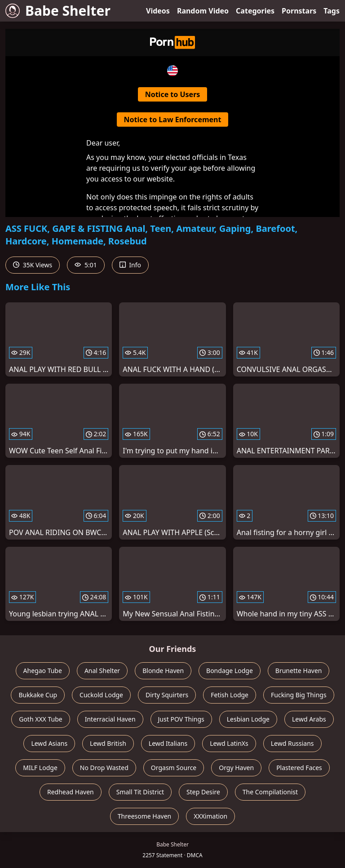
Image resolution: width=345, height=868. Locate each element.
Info (130, 265)
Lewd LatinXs (229, 743)
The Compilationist (270, 792)
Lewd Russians (292, 743)
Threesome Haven (144, 816)
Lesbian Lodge (248, 719)
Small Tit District (140, 792)
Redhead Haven (71, 792)
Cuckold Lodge (101, 695)
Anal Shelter (102, 671)
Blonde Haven (163, 671)
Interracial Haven (110, 719)
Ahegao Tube (43, 671)
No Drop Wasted (104, 768)
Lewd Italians (168, 743)
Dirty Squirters (167, 695)
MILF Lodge (40, 768)
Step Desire (203, 792)
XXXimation (210, 816)
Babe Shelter (58, 11)
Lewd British (108, 743)
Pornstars (299, 11)
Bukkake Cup (38, 695)
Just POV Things (181, 719)
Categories (255, 11)
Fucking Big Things (299, 695)
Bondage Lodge (230, 671)
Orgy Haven (236, 768)
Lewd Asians (49, 743)
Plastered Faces (299, 768)
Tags (332, 11)
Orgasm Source (174, 768)
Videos (158, 11)
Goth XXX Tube (41, 719)
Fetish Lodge (230, 695)
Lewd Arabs (309, 719)
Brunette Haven (299, 671)
